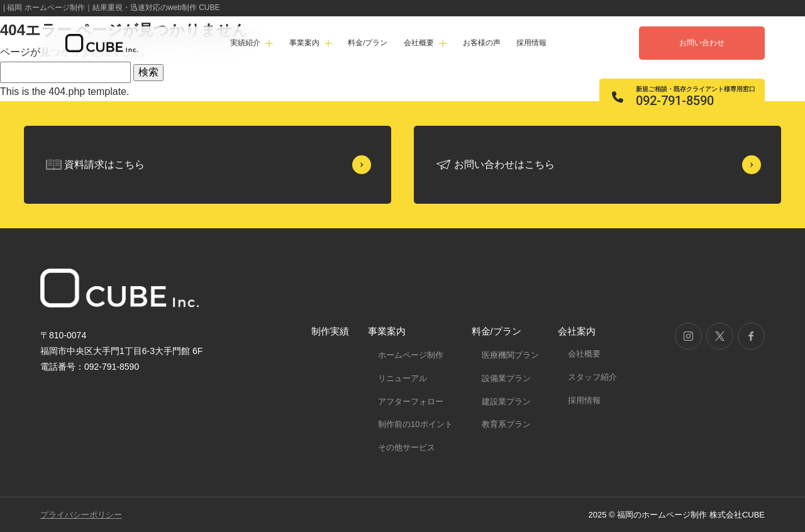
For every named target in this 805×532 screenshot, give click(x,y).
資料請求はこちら (104, 164)
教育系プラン (506, 424)
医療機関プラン (510, 355)
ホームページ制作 (411, 355)
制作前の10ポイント (415, 424)
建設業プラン (506, 402)
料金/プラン (368, 43)
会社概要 (584, 354)
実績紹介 (245, 43)
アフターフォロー (411, 402)
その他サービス (407, 447)
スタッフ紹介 (592, 377)
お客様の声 (482, 43)
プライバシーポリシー (81, 515)
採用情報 (531, 43)
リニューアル (402, 378)
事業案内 (387, 331)
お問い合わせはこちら (504, 164)
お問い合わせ (702, 43)
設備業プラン (506, 378)
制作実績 (330, 331)
